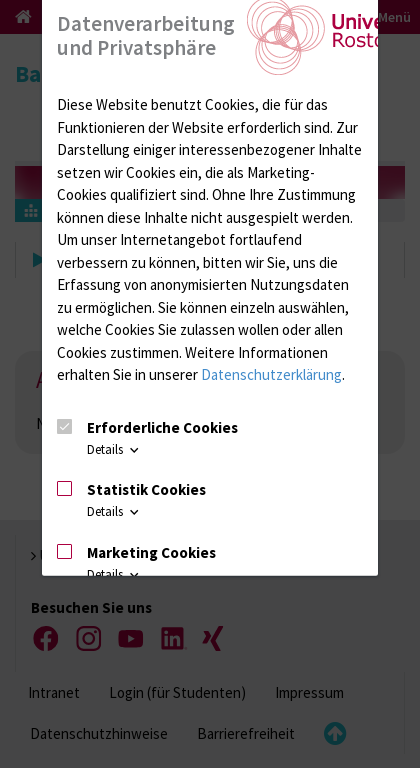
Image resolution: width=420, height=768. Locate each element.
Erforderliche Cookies (162, 427)
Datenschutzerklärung (271, 374)
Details (114, 449)
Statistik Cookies (146, 489)
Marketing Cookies (151, 552)
